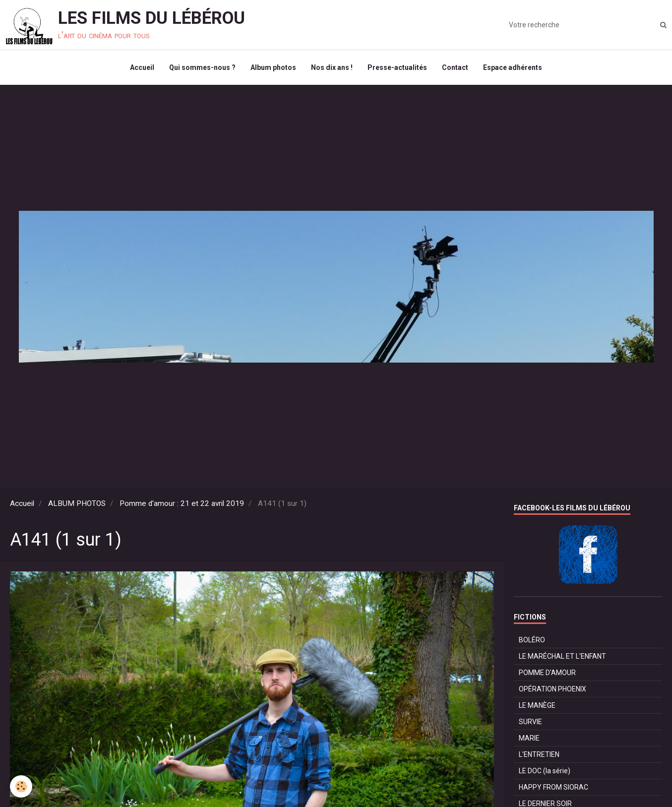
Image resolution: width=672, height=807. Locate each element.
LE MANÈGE (537, 705)
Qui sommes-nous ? (202, 67)
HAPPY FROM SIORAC (553, 787)
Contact (455, 67)
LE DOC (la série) (545, 771)
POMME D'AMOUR (547, 673)
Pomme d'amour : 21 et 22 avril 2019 (182, 503)
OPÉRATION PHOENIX (552, 689)
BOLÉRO (532, 640)
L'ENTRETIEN (539, 754)
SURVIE (530, 722)
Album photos (273, 67)
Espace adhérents (513, 67)
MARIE (529, 738)
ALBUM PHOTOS (77, 503)
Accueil (142, 67)
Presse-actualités (397, 67)
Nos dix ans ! (332, 67)
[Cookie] (21, 786)
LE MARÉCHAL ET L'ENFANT (562, 656)
